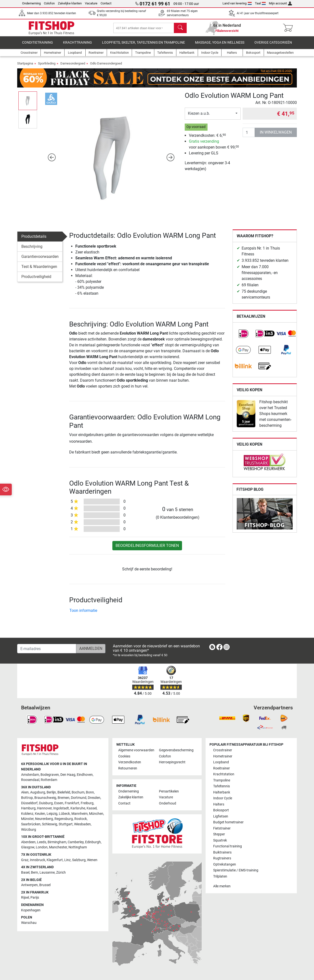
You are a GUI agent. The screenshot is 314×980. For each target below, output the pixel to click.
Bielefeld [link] (64, 792)
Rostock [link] (81, 819)
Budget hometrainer (228, 822)
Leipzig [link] (52, 814)
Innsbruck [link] (38, 860)
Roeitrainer (222, 768)
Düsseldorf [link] (29, 803)
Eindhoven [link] (85, 775)
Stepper (219, 834)
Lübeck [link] (64, 814)
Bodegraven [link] (50, 775)
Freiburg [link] (87, 803)
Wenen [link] (92, 860)
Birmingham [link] (57, 842)
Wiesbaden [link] (82, 824)
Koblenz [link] (27, 814)
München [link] (96, 814)
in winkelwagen (276, 135)
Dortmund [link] (79, 798)
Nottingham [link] (78, 847)
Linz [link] (67, 860)
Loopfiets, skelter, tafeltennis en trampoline (144, 45)
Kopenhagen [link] (31, 910)
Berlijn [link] (51, 792)
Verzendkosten (130, 762)
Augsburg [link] (38, 792)
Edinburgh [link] (93, 842)
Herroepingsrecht (172, 762)
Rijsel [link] (25, 898)
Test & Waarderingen (39, 269)
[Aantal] (249, 135)
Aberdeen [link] (28, 842)
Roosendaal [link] (30, 780)
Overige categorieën (273, 45)
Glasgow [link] (28, 847)
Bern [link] (34, 873)
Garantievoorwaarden (40, 259)
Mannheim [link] (79, 814)
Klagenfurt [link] (55, 860)
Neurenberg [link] (44, 819)
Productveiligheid (36, 279)
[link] (243, 336)
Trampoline (222, 780)
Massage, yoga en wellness (220, 45)
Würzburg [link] (29, 830)
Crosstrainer (223, 750)
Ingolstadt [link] (61, 808)
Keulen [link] (40, 814)
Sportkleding (47, 66)
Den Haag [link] (68, 775)
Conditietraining (38, 45)
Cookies (124, 756)
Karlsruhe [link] (78, 808)
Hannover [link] (44, 808)
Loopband (221, 762)
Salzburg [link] (79, 860)
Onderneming (31, 3)
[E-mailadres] (47, 649)
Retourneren (128, 768)
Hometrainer (223, 756)
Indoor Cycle (223, 798)
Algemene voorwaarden (136, 750)
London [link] (42, 847)
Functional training (228, 846)
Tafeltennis (222, 786)
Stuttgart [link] (66, 824)
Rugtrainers (222, 858)
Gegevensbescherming (176, 750)
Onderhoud (168, 803)
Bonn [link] (90, 792)
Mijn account (280, 3)
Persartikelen (169, 791)
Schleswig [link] (50, 824)
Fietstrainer (222, 828)
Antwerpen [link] (29, 885)
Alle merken (222, 886)
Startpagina (25, 66)
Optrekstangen (225, 864)
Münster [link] (27, 819)
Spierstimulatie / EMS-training (236, 870)
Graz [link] (25, 860)
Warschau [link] (29, 923)
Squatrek (220, 840)
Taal (260, 3)
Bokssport (221, 810)
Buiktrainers (222, 852)
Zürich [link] (61, 873)
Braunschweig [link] (45, 798)
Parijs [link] (35, 898)
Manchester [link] (58, 847)
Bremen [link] (64, 798)
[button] (52, 160)
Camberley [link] (76, 842)
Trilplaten (220, 876)
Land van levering (237, 3)
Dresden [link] (94, 798)
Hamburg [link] (28, 808)
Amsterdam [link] (30, 775)
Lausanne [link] (47, 873)
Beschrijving (32, 249)
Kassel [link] (92, 808)
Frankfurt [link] (72, 803)
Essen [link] (59, 803)
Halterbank (222, 792)
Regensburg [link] (64, 819)
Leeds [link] (42, 842)
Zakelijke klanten (70, 3)
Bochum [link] (78, 792)
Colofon (49, 3)
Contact (106, 3)
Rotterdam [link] (49, 780)
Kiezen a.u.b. (199, 116)
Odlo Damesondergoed (106, 66)
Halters (219, 804)
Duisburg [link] (46, 803)
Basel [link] (25, 873)
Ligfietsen (221, 816)
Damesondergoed (73, 66)
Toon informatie (83, 613)
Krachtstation (224, 774)
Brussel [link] (45, 885)
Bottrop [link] (27, 798)
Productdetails (34, 239)
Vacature (91, 3)
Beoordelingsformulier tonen (147, 548)
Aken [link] (25, 792)
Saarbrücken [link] (31, 824)
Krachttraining (78, 45)
